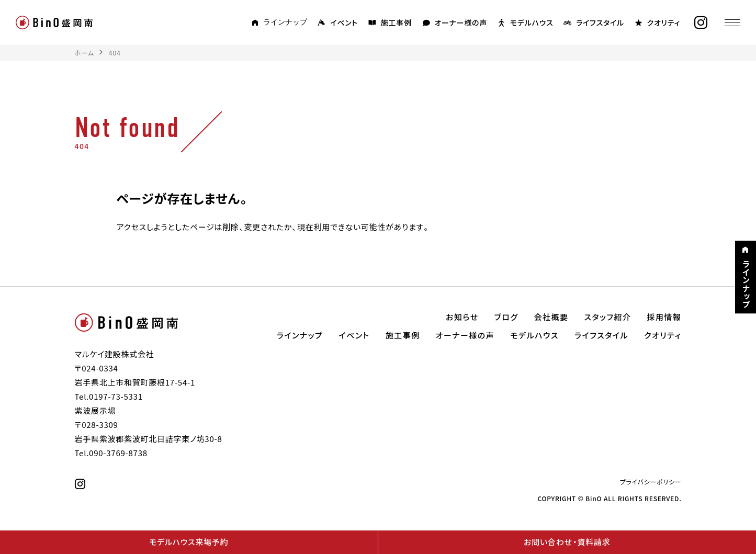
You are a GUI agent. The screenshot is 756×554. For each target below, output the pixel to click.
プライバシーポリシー (651, 482)
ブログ (506, 317)
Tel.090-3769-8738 (111, 453)
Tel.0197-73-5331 (109, 397)
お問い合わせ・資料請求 (567, 542)
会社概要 (551, 317)
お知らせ (462, 317)
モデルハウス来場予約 (189, 542)
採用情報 (664, 317)
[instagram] (701, 23)
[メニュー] (732, 22)
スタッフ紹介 (608, 317)
